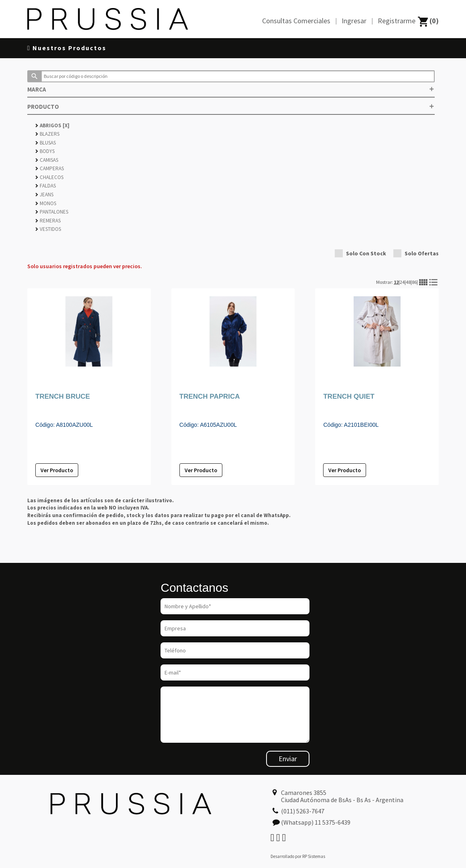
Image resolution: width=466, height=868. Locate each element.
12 (396, 282)
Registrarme (397, 21)
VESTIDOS (48, 229)
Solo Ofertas (416, 253)
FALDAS (46, 186)
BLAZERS (47, 134)
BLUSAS (46, 143)
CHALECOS (49, 177)
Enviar (288, 759)
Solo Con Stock (360, 253)
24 (402, 282)
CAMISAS (47, 160)
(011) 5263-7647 (303, 811)
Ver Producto (57, 470)
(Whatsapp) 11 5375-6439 (316, 822)
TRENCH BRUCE (63, 396)
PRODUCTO (231, 107)
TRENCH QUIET (349, 396)
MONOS (46, 203)
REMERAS (48, 221)
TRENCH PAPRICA (210, 396)
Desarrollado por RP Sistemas (298, 856)
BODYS (45, 151)
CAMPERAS (50, 168)
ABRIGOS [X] (52, 125)
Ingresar (354, 21)
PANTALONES (52, 212)
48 (408, 282)
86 (414, 282)
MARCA (231, 89)
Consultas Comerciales (296, 21)
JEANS (44, 195)
